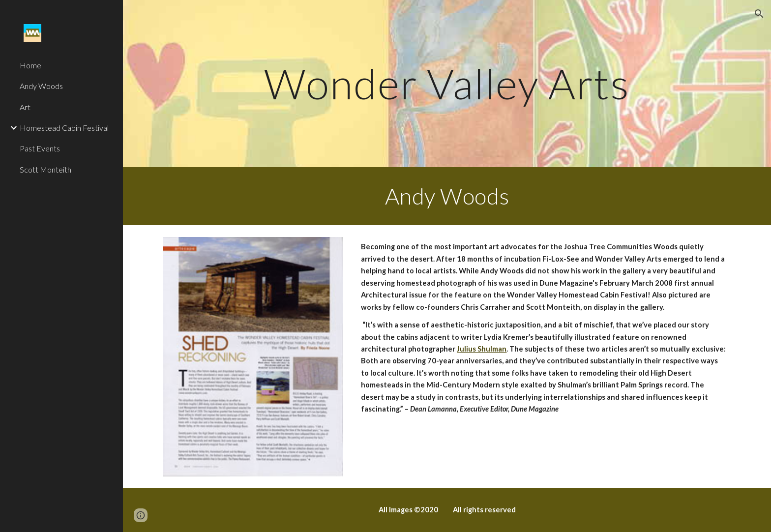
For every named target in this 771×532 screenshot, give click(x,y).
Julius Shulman (482, 349)
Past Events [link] (40, 148)
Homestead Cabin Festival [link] (64, 128)
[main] (447, 83)
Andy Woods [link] (41, 86)
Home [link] (30, 65)
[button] (759, 14)
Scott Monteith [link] (45, 169)
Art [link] (25, 107)
